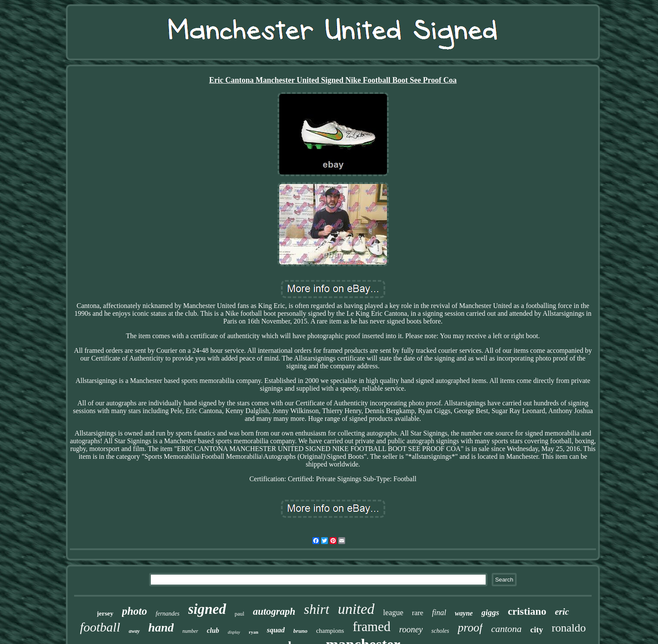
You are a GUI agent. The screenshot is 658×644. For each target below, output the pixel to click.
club (213, 630)
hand (161, 627)
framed (371, 627)
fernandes (167, 614)
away (134, 631)
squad (276, 630)
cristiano (527, 611)
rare (418, 613)
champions (330, 631)
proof (470, 628)
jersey (105, 613)
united (356, 609)
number (190, 631)
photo (134, 611)
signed (207, 609)
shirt (317, 609)
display (234, 632)
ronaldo (569, 628)
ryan (253, 632)
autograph (274, 611)
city (537, 630)
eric (562, 612)
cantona (507, 629)
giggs (490, 612)
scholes (440, 631)
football (100, 627)
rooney (411, 629)
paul (240, 614)
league (393, 613)
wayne (464, 613)
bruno (301, 631)
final (439, 613)
